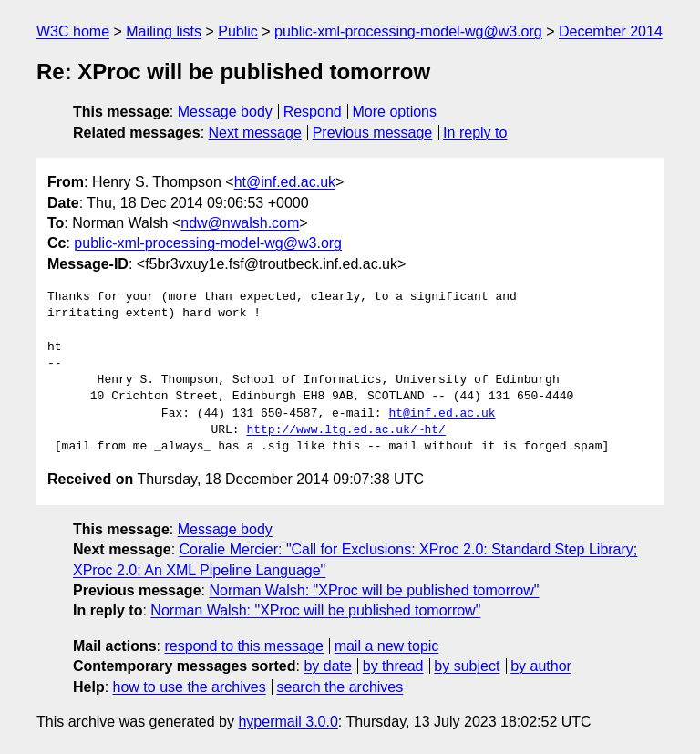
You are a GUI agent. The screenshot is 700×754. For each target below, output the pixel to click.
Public (238, 31)
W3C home (73, 31)
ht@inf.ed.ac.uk (285, 182)
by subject (467, 666)
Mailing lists (164, 31)
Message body (225, 112)
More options (395, 112)
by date (327, 666)
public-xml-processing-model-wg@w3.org (408, 31)
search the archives (340, 687)
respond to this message (243, 646)
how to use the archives (190, 687)
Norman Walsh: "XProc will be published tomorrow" (374, 590)
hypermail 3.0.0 (288, 722)
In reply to (475, 133)
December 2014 (611, 31)
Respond (313, 112)
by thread (393, 666)
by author (541, 666)
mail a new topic (387, 646)
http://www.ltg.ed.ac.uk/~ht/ (345, 430)
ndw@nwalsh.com (240, 223)
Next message (255, 133)
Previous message (373, 133)
